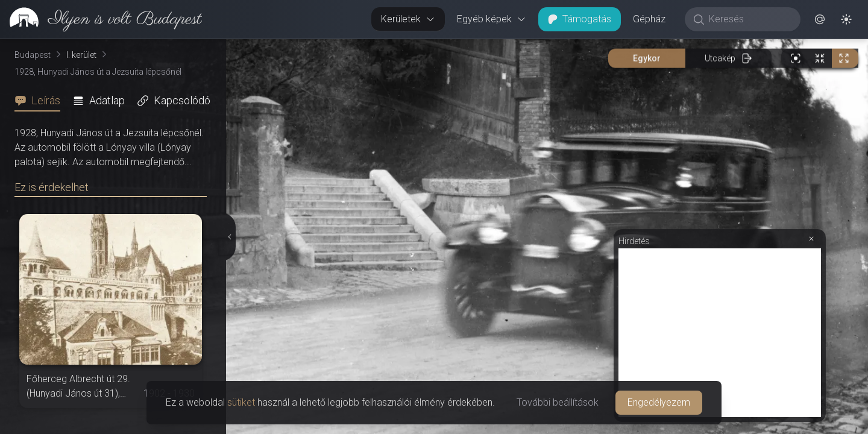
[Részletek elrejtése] (231, 237)
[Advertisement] (720, 333)
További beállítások (558, 402)
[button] (820, 19)
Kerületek (408, 19)
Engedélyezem (659, 402)
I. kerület (81, 55)
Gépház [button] (649, 19)
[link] (101, 19)
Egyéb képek (492, 19)
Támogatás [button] (580, 19)
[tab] (41, 101)
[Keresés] (749, 19)
